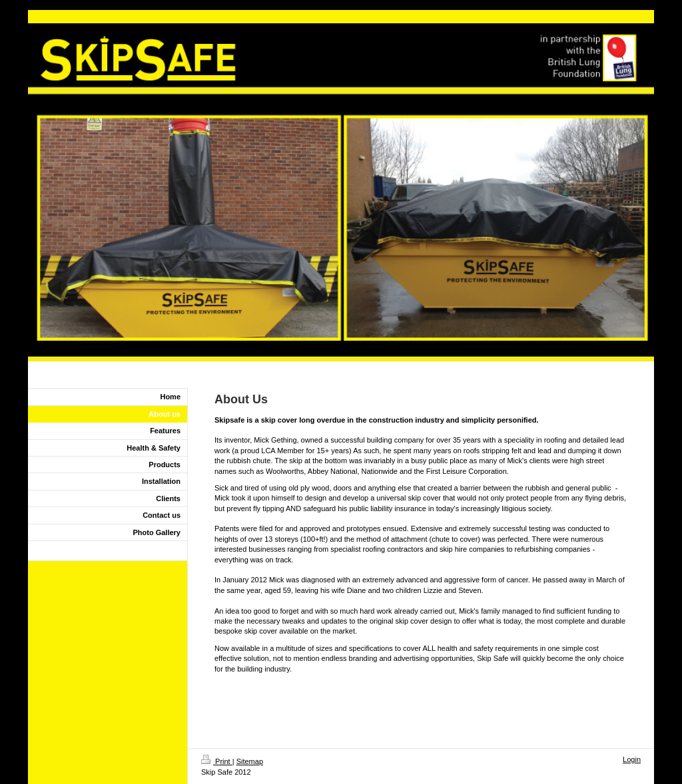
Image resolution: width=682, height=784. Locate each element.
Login (632, 759)
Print (217, 761)
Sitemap (250, 761)
